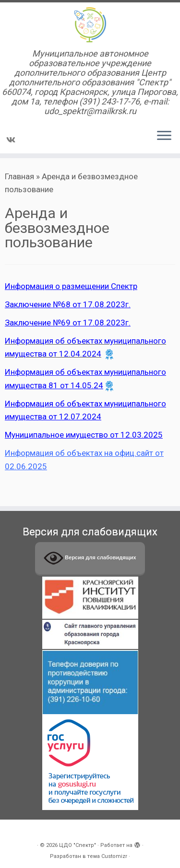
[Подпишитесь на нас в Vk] (12, 140)
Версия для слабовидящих (90, 558)
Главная (19, 176)
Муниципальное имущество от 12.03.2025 (84, 435)
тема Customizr (107, 856)
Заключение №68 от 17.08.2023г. (68, 304)
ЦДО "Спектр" (78, 845)
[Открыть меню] (164, 136)
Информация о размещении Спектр (71, 286)
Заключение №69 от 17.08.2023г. (68, 323)
